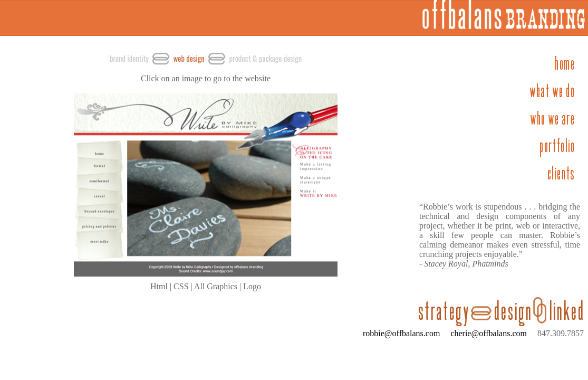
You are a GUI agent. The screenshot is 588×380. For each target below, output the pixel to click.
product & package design (265, 58)
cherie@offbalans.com (484, 333)
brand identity (129, 58)
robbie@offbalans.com (401, 333)
